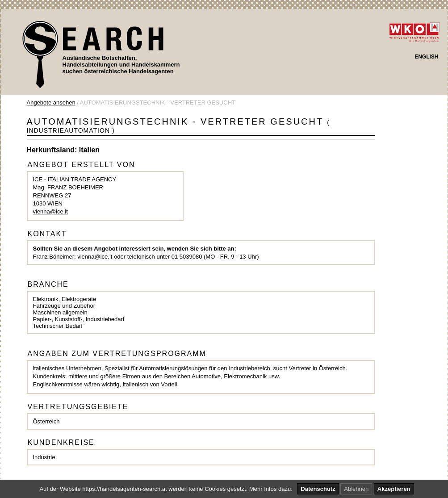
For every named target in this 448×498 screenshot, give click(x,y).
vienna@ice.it (50, 211)
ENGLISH (426, 57)
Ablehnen (356, 489)
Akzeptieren (394, 489)
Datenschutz (318, 489)
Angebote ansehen (51, 103)
